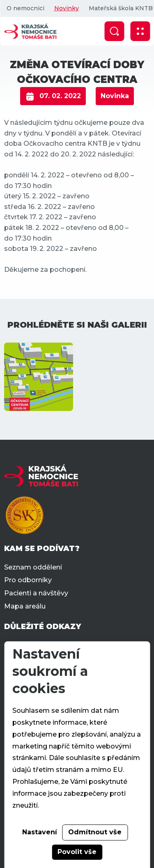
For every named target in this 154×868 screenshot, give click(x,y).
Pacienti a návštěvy (36, 593)
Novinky (66, 8)
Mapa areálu (25, 606)
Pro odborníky (28, 580)
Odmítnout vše (95, 832)
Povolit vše (77, 852)
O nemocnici (25, 8)
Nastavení (40, 832)
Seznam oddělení (33, 567)
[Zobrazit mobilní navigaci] (140, 31)
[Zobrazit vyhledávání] (114, 31)
